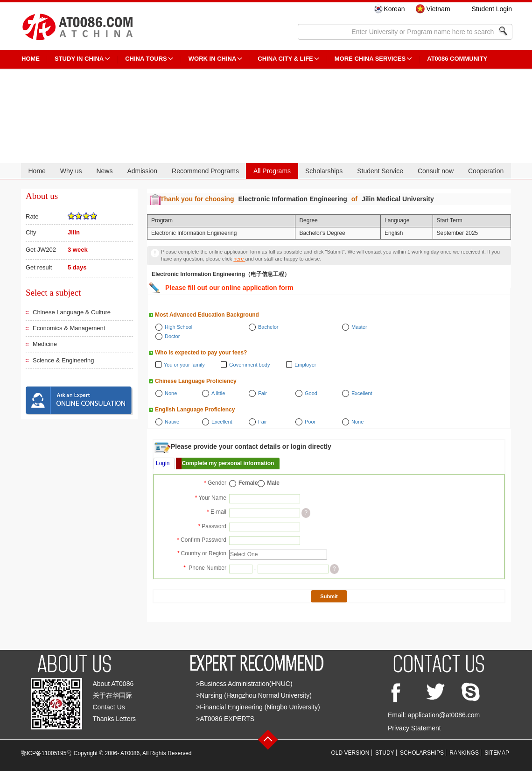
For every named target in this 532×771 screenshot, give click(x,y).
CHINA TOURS (146, 59)
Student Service (380, 171)
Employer (305, 365)
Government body (249, 365)
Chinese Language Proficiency (196, 381)
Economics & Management (69, 328)
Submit (329, 596)
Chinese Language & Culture (72, 312)
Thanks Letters (115, 719)
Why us (71, 171)
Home (37, 171)
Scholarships (324, 171)
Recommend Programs (205, 171)
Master (359, 327)
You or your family (184, 365)
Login (163, 463)
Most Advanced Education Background (207, 315)
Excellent (362, 393)
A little (218, 393)
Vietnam (438, 9)
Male (273, 483)
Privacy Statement (414, 728)
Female (248, 483)
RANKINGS (464, 753)
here (239, 259)
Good (311, 393)
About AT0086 (113, 684)
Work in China (213, 59)
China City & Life (285, 59)
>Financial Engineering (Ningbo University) (258, 707)
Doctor (172, 336)
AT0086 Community (457, 59)
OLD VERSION (350, 753)
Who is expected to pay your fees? (201, 353)
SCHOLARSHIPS (422, 753)
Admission (142, 171)
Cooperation (486, 171)
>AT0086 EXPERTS (225, 719)
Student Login (492, 9)
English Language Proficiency (195, 410)
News (104, 171)
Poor (310, 422)
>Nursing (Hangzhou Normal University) (254, 695)
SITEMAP (497, 753)
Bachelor (268, 327)
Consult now (436, 171)
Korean (394, 9)
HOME (31, 59)
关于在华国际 (112, 695)
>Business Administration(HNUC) (244, 684)
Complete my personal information (228, 463)
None (171, 393)
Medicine (45, 344)
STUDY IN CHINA (79, 59)
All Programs (272, 171)
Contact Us (109, 707)
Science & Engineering (63, 360)
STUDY (385, 753)
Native (172, 422)
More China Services (370, 59)
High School (178, 327)
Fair (262, 393)
